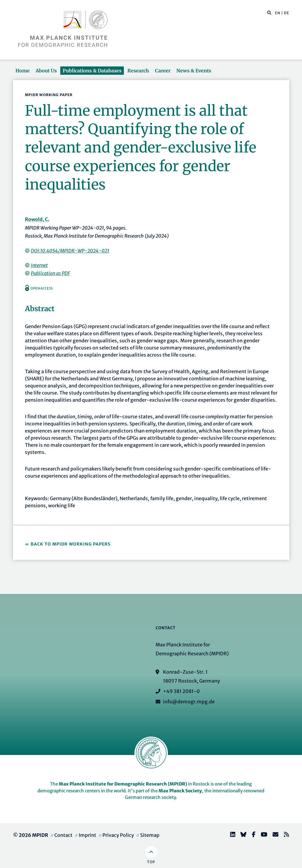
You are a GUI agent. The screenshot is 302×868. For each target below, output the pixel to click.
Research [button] (138, 71)
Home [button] (23, 71)
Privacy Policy (118, 835)
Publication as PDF (50, 273)
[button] (269, 12)
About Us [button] (46, 71)
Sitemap (150, 835)
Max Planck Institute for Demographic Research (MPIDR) (123, 784)
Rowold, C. (37, 219)
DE (287, 13)
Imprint (87, 835)
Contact (63, 835)
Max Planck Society (180, 791)
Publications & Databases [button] (92, 71)
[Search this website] (266, 13)
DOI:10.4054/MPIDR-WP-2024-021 (70, 251)
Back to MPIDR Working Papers (71, 544)
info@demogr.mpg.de (189, 702)
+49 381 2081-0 (181, 691)
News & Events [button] (194, 71)
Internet (39, 265)
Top (151, 862)
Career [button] (163, 71)
